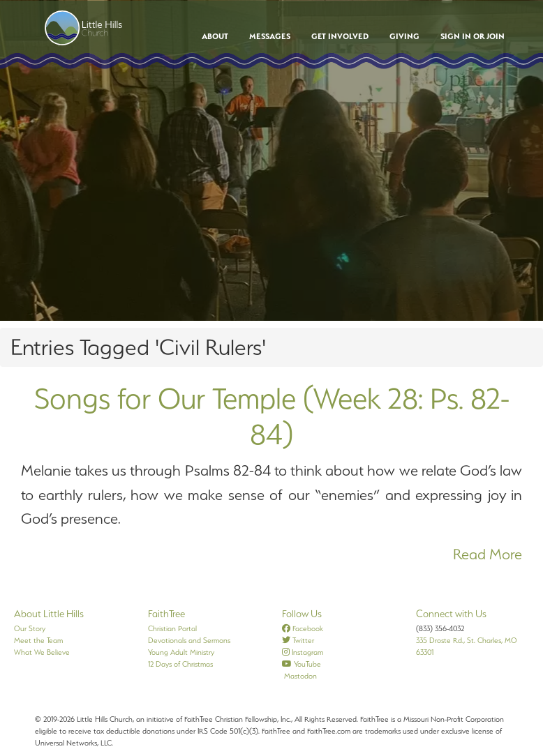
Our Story (30, 628)
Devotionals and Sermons (189, 640)
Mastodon (299, 676)
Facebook (303, 628)
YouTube (302, 664)
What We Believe (42, 652)
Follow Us (302, 614)
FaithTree (166, 614)
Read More (488, 554)
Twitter (298, 640)
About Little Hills (49, 614)
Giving (404, 36)
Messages (270, 36)
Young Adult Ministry (181, 652)
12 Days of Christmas (180, 664)
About (215, 36)
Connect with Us (451, 614)
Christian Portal (172, 628)
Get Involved (340, 36)
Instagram (303, 652)
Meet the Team (38, 640)
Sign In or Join (473, 36)
